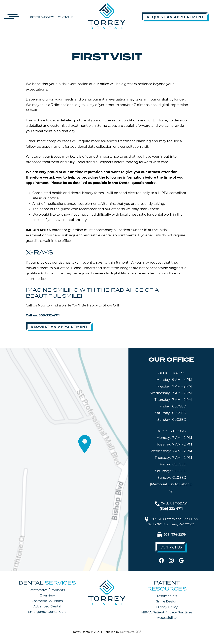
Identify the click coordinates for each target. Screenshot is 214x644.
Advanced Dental (47, 607)
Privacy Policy (167, 608)
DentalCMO (131, 633)
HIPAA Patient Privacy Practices (167, 613)
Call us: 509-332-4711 (43, 315)
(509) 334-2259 (171, 536)
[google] (181, 561)
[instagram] (171, 561)
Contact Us (66, 17)
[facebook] (161, 561)
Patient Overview (42, 17)
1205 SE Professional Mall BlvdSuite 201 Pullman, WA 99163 (171, 522)
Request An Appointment (175, 17)
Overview (47, 596)
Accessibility (167, 618)
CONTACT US (171, 548)
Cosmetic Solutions (47, 602)
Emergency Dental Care (47, 612)
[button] (11, 17)
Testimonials (167, 597)
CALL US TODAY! (171, 506)
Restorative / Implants (47, 591)
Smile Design (167, 602)
